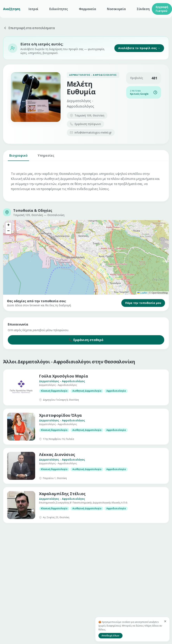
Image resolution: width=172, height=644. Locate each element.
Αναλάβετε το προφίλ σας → (139, 48)
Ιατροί (33, 9)
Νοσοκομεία (116, 9)
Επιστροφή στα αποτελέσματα (29, 28)
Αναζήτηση (12, 9)
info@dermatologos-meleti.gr (91, 132)
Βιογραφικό (18, 157)
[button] (8, 225)
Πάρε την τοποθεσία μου (143, 303)
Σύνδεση (143, 9)
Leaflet (142, 293)
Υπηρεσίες (46, 157)
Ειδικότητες (59, 9)
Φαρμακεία (87, 9)
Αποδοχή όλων (110, 636)
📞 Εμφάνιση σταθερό (86, 340)
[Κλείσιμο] (165, 621)
